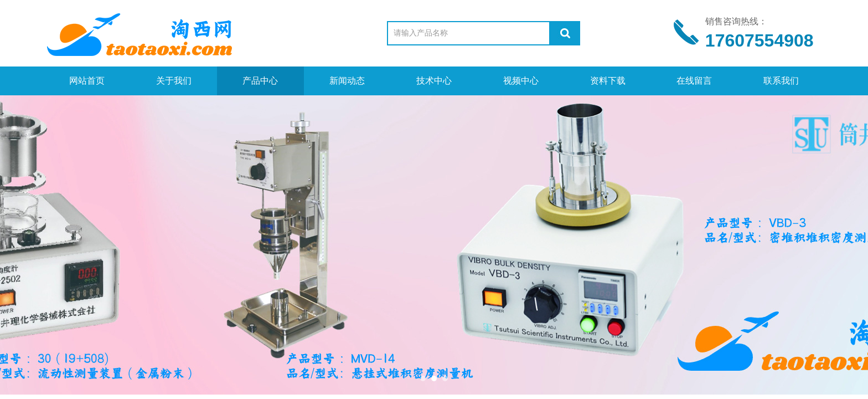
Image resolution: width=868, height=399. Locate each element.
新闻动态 (347, 81)
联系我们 (781, 81)
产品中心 (260, 81)
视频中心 (521, 81)
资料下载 (608, 81)
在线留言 (694, 81)
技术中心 (434, 81)
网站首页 (87, 81)
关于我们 (174, 81)
